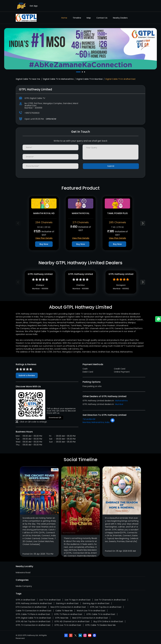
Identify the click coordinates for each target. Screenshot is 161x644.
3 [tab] (85, 72)
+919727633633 (32, 113)
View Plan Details (44, 238)
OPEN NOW (51, 119)
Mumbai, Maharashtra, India (96, 423)
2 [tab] (83, 72)
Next (143, 223)
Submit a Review (27, 376)
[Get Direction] (113, 423)
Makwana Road (23, 573)
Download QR (55, 418)
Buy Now (44, 244)
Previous (18, 223)
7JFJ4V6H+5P (89, 420)
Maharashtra (121, 402)
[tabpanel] (80, 49)
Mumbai (119, 405)
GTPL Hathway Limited (40, 275)
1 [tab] (77, 72)
